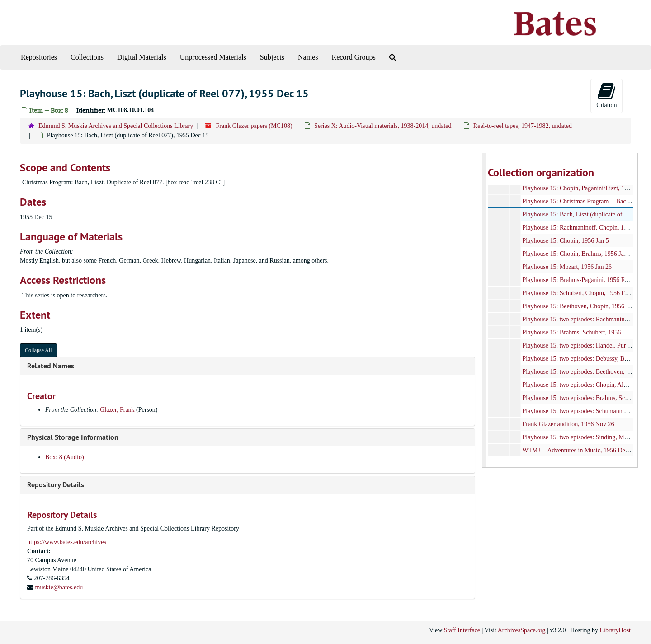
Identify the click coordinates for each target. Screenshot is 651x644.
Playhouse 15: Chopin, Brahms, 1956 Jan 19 (578, 254)
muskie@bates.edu (59, 587)
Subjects (272, 57)
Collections (87, 57)
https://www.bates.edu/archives (67, 542)
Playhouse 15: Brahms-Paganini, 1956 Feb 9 (579, 280)
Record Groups (353, 57)
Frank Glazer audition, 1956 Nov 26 (568, 424)
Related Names (51, 366)
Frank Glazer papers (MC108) (254, 126)
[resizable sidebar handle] (484, 310)
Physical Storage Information (73, 437)
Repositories (39, 57)
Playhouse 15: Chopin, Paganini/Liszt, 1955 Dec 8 (586, 188)
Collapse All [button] (38, 350)
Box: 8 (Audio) (65, 457)
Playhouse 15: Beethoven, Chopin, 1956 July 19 (583, 306)
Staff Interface (462, 630)
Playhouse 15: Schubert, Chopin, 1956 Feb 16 (580, 293)
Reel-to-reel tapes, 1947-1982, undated (523, 126)
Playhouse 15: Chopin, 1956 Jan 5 (565, 241)
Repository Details (56, 485)
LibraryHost (615, 630)
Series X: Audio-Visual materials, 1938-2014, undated (383, 126)
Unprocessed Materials (213, 57)
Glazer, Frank (117, 410)
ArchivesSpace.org (522, 630)
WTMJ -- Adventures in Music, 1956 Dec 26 (579, 450)
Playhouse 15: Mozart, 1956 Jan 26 (567, 267)
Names (308, 57)
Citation (606, 95)
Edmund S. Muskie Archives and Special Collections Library (116, 126)
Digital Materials (142, 57)
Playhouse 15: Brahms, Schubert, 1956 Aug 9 (580, 332)
